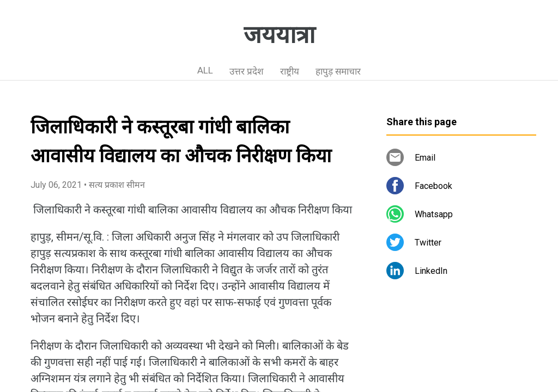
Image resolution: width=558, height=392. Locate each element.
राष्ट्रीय (290, 71)
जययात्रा (279, 35)
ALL (205, 70)
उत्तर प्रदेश (247, 71)
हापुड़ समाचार (338, 71)
